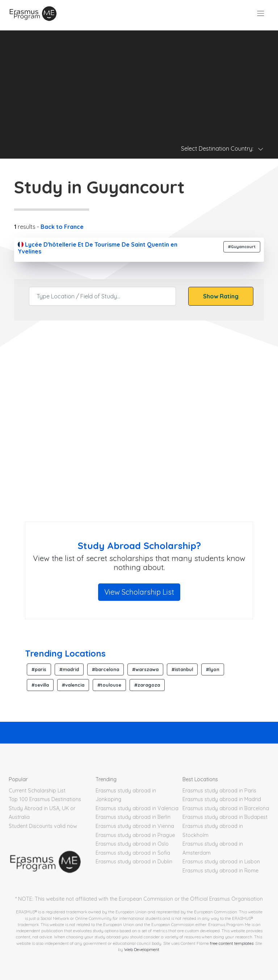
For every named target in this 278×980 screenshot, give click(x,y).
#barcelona (106, 669)
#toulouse (109, 685)
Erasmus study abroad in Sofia (133, 853)
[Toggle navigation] (261, 13)
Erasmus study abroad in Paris (219, 791)
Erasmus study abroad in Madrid (222, 799)
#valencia (73, 685)
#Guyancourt (242, 247)
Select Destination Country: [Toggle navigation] (222, 148)
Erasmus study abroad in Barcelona (226, 808)
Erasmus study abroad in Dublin (134, 862)
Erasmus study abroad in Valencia (137, 808)
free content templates (232, 943)
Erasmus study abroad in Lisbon (221, 862)
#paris (39, 669)
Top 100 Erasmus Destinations (45, 799)
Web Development (142, 949)
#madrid (69, 669)
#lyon (213, 669)
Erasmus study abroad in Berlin (133, 817)
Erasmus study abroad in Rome (220, 871)
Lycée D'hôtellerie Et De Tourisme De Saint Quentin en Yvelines (98, 248)
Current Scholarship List (37, 791)
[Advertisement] (139, 81)
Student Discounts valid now (43, 826)
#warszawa (145, 669)
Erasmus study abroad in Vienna (135, 826)
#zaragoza (147, 685)
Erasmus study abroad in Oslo (132, 844)
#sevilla (40, 685)
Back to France (62, 227)
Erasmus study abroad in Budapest (225, 817)
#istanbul (182, 669)
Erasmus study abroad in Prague (135, 835)
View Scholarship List (139, 592)
